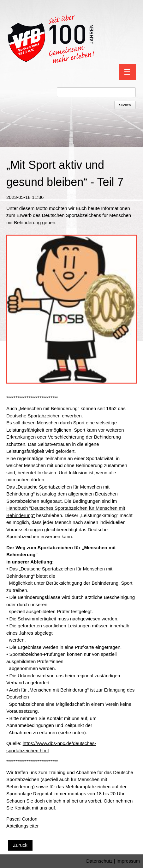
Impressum (128, 861)
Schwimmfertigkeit (37, 619)
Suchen (125, 105)
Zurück (20, 845)
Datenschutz (99, 861)
